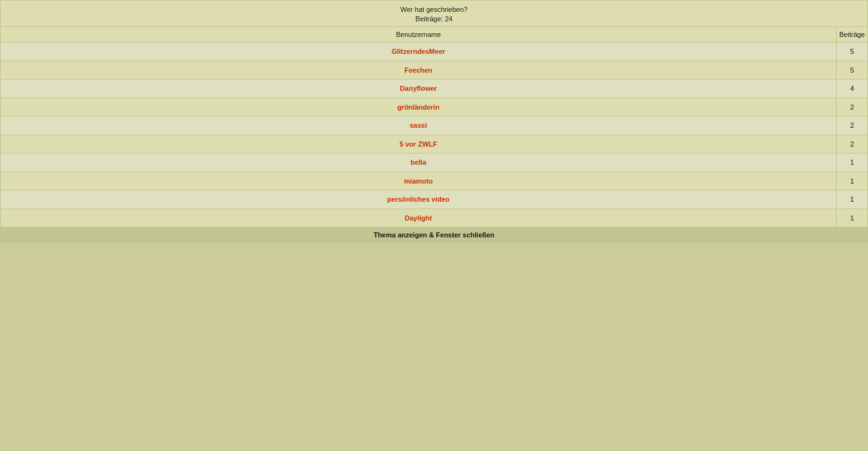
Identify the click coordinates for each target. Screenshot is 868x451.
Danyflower (418, 88)
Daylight (418, 218)
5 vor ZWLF (419, 144)
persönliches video (419, 199)
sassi (419, 125)
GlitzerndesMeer (419, 51)
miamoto (419, 181)
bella (418, 162)
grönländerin (418, 107)
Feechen (418, 70)
